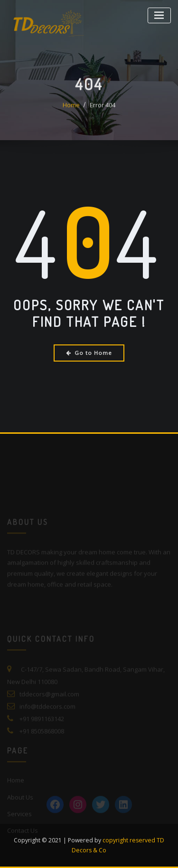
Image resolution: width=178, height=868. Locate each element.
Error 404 (103, 110)
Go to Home (89, 353)
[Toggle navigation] (159, 15)
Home (71, 110)
